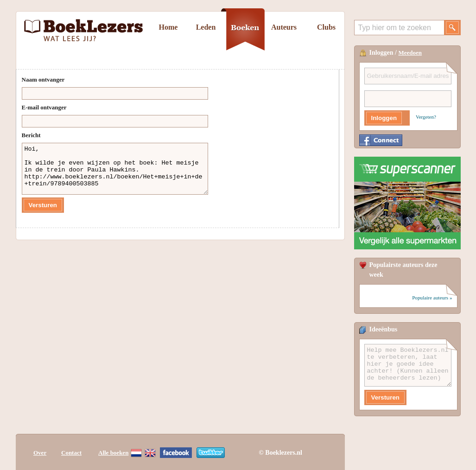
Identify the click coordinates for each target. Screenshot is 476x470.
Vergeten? (426, 117)
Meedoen (410, 53)
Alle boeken (113, 453)
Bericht (31, 135)
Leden (206, 27)
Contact (71, 453)
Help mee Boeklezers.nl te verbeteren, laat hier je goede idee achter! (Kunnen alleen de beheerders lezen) (408, 365)
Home (168, 27)
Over (40, 453)
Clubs (326, 27)
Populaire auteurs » (432, 298)
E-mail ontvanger (44, 107)
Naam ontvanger (43, 79)
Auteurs (284, 27)
